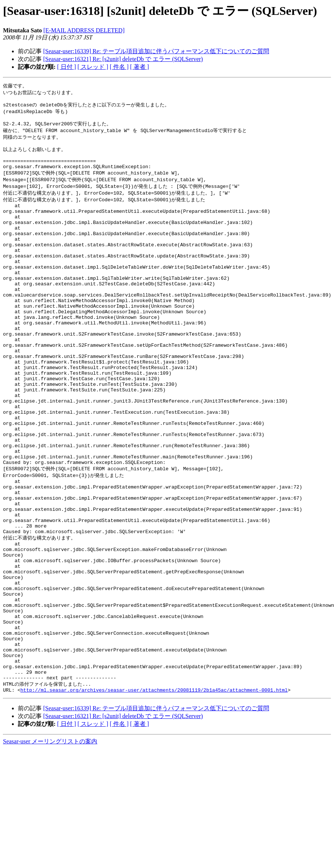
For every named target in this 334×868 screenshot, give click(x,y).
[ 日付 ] (66, 67)
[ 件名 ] (119, 67)
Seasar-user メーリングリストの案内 (50, 847)
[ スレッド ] (93, 67)
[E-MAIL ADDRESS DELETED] (84, 30)
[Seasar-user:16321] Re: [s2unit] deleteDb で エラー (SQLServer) (123, 59)
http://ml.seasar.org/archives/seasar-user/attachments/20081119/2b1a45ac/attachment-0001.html (154, 795)
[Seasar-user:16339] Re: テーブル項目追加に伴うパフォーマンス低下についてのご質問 (156, 51)
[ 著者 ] (139, 67)
